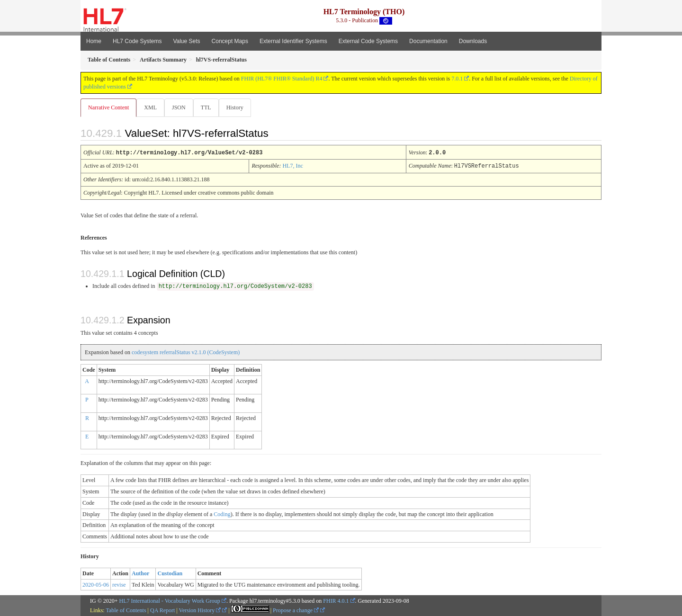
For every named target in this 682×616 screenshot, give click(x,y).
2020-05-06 (96, 584)
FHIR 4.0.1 (336, 600)
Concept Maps (230, 41)
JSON (181, 107)
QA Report (162, 610)
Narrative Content (108, 107)
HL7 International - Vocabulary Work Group (170, 600)
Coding (222, 514)
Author (140, 573)
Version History (200, 610)
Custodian (170, 573)
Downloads (473, 41)
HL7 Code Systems (137, 41)
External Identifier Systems (293, 41)
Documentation (428, 41)
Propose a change (296, 610)
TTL (209, 107)
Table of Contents (126, 610)
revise (119, 584)
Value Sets (186, 41)
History (239, 107)
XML (151, 107)
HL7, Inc (292, 166)
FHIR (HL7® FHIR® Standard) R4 (282, 79)
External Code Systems (368, 41)
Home (94, 41)
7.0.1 (457, 79)
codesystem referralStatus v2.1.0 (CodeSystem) (186, 352)
